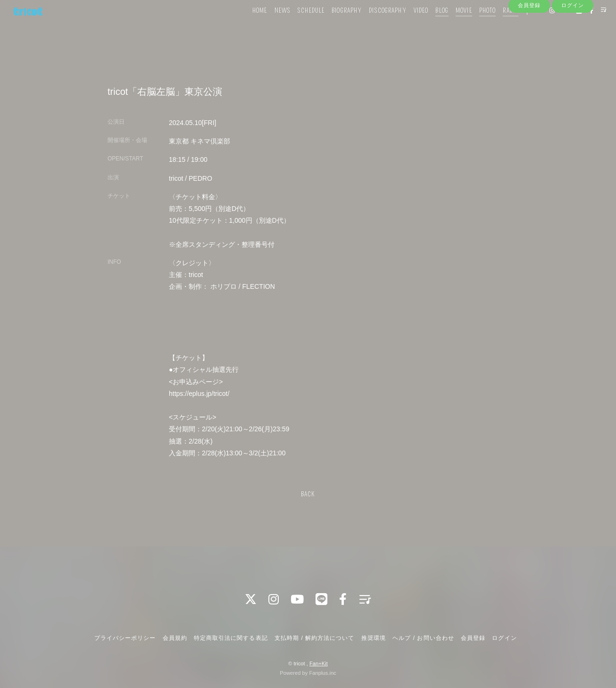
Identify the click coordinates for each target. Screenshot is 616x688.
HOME (246, 27)
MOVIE (450, 27)
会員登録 (529, 43)
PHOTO (473, 27)
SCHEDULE (297, 27)
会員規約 (175, 638)
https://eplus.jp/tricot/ (199, 394)
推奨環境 (374, 638)
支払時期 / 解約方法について (315, 638)
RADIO (496, 27)
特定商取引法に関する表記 (231, 638)
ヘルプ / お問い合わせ (423, 638)
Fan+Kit (319, 663)
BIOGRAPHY (333, 27)
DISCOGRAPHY (373, 27)
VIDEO (407, 27)
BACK (308, 494)
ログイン (573, 43)
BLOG (428, 27)
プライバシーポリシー (125, 638)
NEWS (268, 27)
